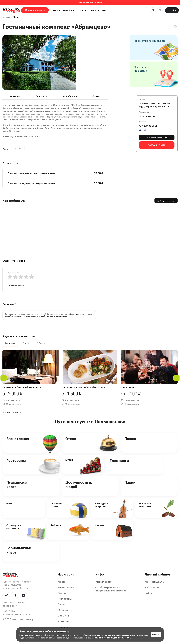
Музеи (69, 460)
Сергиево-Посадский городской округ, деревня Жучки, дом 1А (155, 105)
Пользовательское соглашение (14, 604)
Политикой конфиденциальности (112, 638)
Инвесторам (103, 582)
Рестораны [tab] (10, 343)
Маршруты (69, 10)
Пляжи (130, 439)
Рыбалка (56, 525)
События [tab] (40, 343)
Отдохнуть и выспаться (14, 527)
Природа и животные (145, 505)
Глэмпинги (119, 461)
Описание (15, 96)
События (82, 10)
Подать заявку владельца (56, 316)
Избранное (152, 587)
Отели (71, 439)
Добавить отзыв (16, 286)
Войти (149, 593)
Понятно (156, 634)
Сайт (143, 130)
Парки (130, 482)
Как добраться (70, 96)
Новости (93, 10)
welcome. (10, 575)
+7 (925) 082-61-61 (148, 126)
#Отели (18, 149)
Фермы (99, 525)
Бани (9, 504)
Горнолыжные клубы (19, 550)
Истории (102, 10)
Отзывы (96, 96)
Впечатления (18, 439)
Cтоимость (41, 96)
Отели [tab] (26, 343)
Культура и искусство (102, 505)
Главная (6, 17)
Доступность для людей (80, 485)
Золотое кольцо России (90, 2)
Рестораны (16, 461)
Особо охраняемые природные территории (111, 589)
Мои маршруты (155, 582)
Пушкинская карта (17, 485)
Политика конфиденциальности (16, 612)
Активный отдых (56, 505)
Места (57, 10)
